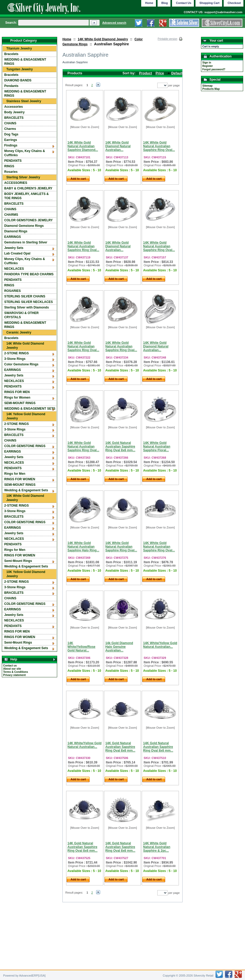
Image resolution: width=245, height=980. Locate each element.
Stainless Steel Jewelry (24, 101)
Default (177, 73)
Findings (11, 145)
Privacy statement (14, 675)
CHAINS (10, 123)
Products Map (211, 89)
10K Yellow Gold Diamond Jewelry (26, 574)
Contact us (10, 666)
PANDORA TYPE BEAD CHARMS (29, 274)
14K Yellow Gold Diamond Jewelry (26, 416)
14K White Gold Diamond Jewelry (103, 39)
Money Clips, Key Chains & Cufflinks (25, 153)
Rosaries (11, 172)
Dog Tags (11, 134)
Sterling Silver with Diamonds (26, 307)
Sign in (207, 63)
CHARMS (11, 215)
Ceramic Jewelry (19, 332)
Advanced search (114, 23)
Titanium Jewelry (19, 48)
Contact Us (184, 3)
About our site (12, 669)
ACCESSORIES (16, 183)
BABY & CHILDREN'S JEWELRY (28, 188)
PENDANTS (13, 161)
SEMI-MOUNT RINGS (20, 403)
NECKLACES (14, 269)
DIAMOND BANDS (18, 80)
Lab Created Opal (17, 253)
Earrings (11, 140)
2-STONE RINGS (16, 353)
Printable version (168, 39)
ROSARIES (13, 291)
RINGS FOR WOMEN (20, 479)
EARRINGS (13, 237)
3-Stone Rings (15, 359)
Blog (165, 3)
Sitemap (207, 86)
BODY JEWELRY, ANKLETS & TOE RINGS (26, 196)
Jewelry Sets (14, 248)
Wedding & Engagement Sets (26, 490)
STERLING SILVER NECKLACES (28, 302)
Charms (10, 129)
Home (67, 39)
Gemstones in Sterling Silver (26, 242)
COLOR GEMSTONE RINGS (25, 446)
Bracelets (11, 54)
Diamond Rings (16, 231)
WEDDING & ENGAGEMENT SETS (30, 409)
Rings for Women (17, 398)
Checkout (234, 3)
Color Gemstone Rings (21, 364)
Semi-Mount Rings (18, 561)
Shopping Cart (209, 3)
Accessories (14, 107)
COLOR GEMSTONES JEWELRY (28, 220)
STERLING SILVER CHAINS (25, 296)
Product (146, 73)
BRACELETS (14, 118)
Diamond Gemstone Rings (24, 226)
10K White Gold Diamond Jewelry (25, 498)
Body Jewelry (14, 112)
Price (160, 73)
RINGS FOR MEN (17, 392)
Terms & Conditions (16, 672)
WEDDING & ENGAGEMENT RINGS (25, 62)
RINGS (9, 166)
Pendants (11, 86)
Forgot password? (214, 69)
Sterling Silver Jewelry (23, 177)
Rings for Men (15, 474)
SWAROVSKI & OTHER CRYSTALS (21, 315)
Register (208, 66)
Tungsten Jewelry (19, 69)
